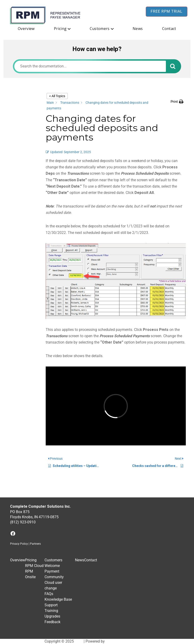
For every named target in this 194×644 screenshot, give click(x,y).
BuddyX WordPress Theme (128, 641)
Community (54, 577)
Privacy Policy (19, 544)
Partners (35, 544)
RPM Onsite (30, 574)
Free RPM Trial (167, 11)
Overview (26, 29)
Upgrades (52, 616)
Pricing (60, 29)
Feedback (52, 622)
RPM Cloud (34, 566)
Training (51, 611)
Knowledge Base (58, 599)
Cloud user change (53, 585)
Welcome (52, 566)
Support (51, 605)
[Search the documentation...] (90, 66)
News (138, 29)
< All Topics (57, 96)
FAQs (49, 594)
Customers (100, 29)
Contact (169, 29)
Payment (52, 571)
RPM (79, 641)
